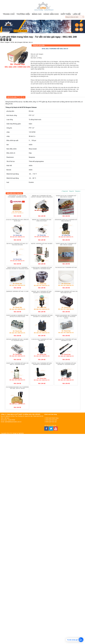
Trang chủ (9, 14)
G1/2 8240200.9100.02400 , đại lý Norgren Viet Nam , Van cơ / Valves (17, 388)
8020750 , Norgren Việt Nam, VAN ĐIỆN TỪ (42, 244)
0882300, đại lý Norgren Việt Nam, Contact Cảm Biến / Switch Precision (42, 196)
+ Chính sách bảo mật (50, 422)
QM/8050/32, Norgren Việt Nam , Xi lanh (17, 291)
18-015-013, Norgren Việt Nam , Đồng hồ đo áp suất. (17, 220)
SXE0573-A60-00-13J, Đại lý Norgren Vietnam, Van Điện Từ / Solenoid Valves (17, 268)
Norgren (7, 42)
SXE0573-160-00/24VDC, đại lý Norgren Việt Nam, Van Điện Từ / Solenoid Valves (66, 317)
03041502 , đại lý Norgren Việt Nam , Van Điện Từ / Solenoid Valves (42, 292)
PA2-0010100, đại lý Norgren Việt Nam (66, 268)
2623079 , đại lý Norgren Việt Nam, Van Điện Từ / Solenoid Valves (17, 364)
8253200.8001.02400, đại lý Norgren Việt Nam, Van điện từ (66, 220)
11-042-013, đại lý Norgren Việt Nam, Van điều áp (42, 340)
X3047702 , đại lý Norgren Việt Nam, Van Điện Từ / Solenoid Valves (42, 364)
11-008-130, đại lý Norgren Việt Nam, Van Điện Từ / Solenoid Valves (42, 268)
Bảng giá (37, 14)
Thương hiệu (23, 14)
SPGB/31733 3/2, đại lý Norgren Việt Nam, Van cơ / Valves (66, 196)
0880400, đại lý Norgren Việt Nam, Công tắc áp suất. (42, 220)
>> (20, 97)
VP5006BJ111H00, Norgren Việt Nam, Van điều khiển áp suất (66, 292)
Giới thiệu (66, 14)
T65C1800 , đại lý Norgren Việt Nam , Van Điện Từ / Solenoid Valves (66, 364)
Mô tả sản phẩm (12, 97)
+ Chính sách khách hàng (51, 418)
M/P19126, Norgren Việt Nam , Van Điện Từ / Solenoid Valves (17, 340)
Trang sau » (78, 191)
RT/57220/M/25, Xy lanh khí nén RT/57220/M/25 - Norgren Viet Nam (17, 196)
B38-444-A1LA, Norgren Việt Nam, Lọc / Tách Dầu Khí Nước (17, 244)
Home (2, 42)
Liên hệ (77, 14)
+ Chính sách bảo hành (51, 420)
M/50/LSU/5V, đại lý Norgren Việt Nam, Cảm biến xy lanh (66, 340)
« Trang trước (65, 191)
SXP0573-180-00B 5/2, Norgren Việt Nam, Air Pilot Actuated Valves (17, 316)
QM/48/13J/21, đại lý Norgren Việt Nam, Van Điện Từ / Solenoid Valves (42, 316)
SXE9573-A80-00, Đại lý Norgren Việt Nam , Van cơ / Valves (66, 244)
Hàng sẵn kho (51, 14)
